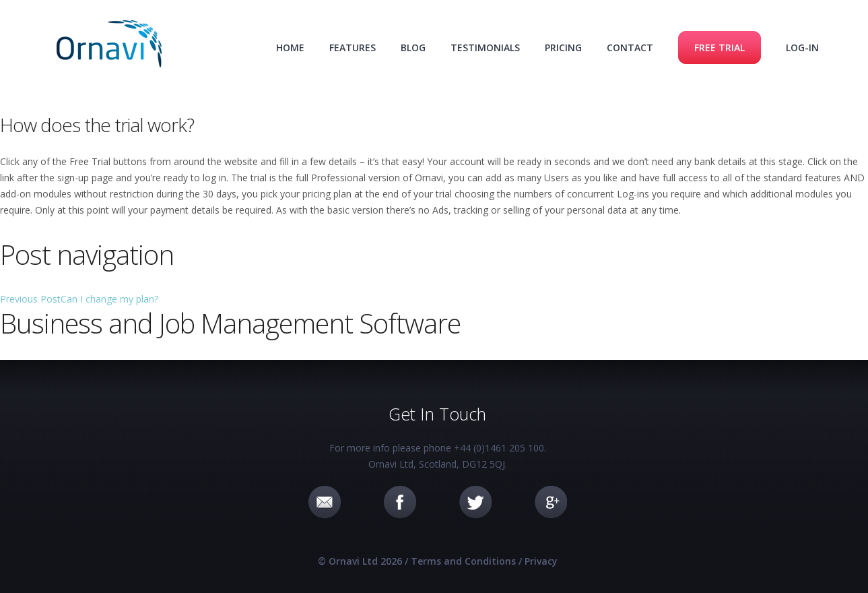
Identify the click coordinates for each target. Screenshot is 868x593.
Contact (630, 48)
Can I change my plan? (79, 299)
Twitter (475, 502)
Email (325, 502)
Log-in (802, 48)
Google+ (551, 502)
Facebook (400, 502)
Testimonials (485, 48)
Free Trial (720, 48)
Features (353, 48)
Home (290, 48)
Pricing (563, 48)
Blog (413, 48)
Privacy (541, 561)
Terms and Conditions (463, 561)
